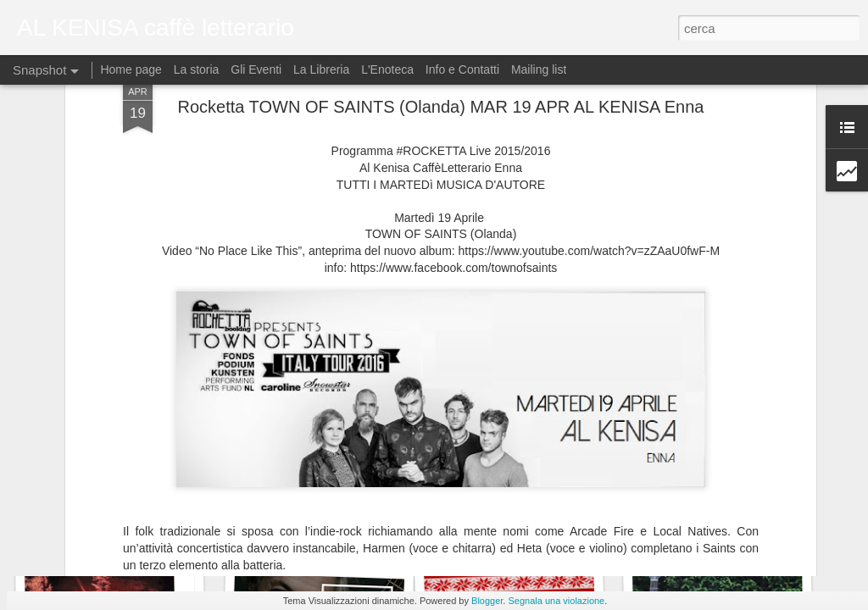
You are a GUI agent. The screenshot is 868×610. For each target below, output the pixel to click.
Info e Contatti (462, 69)
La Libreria (321, 69)
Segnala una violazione (556, 601)
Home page (132, 69)
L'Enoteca (387, 69)
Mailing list (539, 69)
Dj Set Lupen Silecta (310, 522)
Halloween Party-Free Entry (125, 532)
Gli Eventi (256, 69)
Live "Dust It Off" (524, 531)
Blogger (487, 601)
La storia (197, 69)
